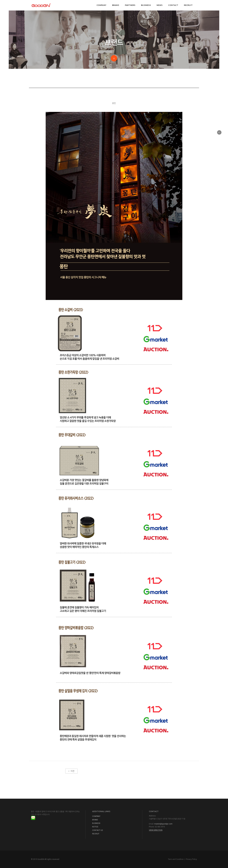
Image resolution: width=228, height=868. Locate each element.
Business (146, 5)
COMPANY (101, 5)
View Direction (156, 830)
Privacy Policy (191, 859)
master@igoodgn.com (163, 824)
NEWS (160, 5)
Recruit (188, 5)
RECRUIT (96, 834)
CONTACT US (97, 830)
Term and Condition (176, 859)
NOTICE (95, 827)
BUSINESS (96, 823)
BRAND (116, 5)
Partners (130, 5)
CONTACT (173, 5)
